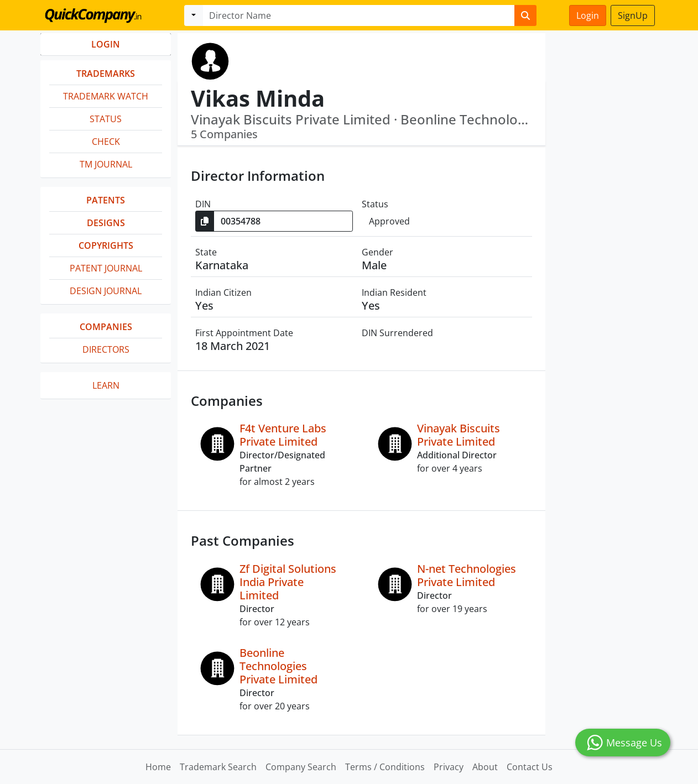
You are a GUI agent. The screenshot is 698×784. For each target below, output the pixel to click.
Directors (106, 349)
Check (106, 142)
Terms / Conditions (385, 767)
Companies (106, 327)
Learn (106, 385)
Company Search (301, 767)
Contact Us (530, 767)
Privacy (449, 767)
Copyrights (106, 245)
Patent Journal (106, 268)
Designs (106, 223)
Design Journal (106, 291)
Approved (389, 221)
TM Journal (106, 164)
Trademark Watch (106, 96)
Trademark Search (218, 767)
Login (588, 15)
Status (106, 119)
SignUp (633, 15)
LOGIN (106, 44)
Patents (106, 200)
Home (158, 767)
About (485, 767)
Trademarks (106, 74)
